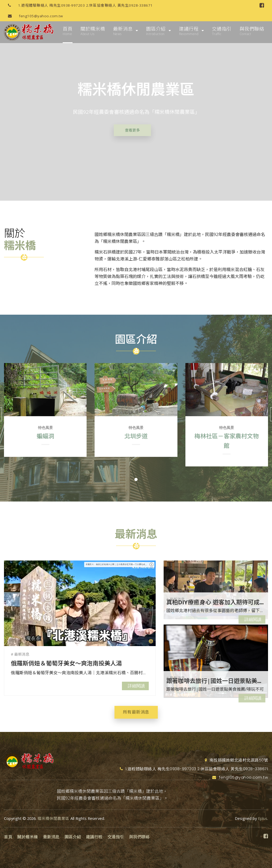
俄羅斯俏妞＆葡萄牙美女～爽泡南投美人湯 (66, 663)
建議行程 (189, 31)
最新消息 (123, 31)
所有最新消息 (136, 712)
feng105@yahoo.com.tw (33, 16)
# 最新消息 (20, 654)
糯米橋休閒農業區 (53, 818)
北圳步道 (136, 436)
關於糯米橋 (93, 31)
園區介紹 (156, 31)
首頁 (68, 31)
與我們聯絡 (252, 31)
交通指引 (222, 31)
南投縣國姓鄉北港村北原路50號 (237, 760)
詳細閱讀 (136, 686)
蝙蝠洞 (45, 436)
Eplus (263, 818)
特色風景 (45, 428)
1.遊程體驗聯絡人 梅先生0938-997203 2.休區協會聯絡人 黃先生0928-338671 (78, 5)
